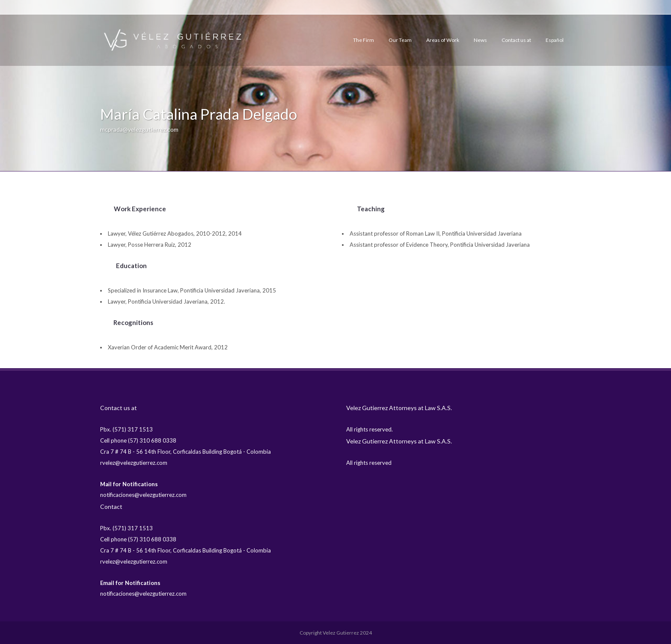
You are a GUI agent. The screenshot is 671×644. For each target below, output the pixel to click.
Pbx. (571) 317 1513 (126, 429)
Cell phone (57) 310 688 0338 (138, 440)
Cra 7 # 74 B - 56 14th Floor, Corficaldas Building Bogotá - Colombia (186, 452)
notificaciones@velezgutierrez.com (143, 495)
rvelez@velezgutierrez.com (134, 463)
